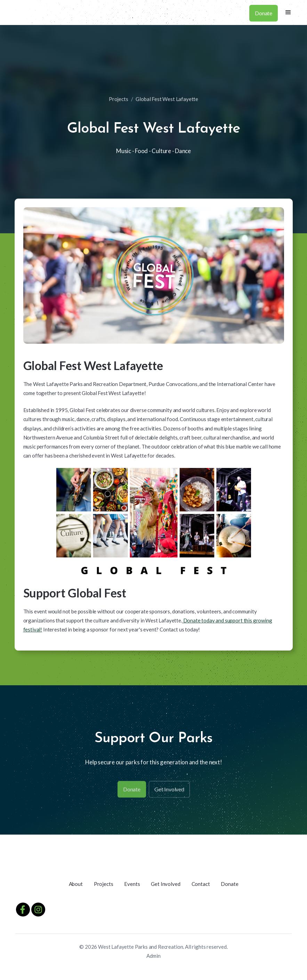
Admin (153, 956)
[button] (288, 12)
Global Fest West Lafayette (167, 99)
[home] (9, 12)
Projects (119, 99)
